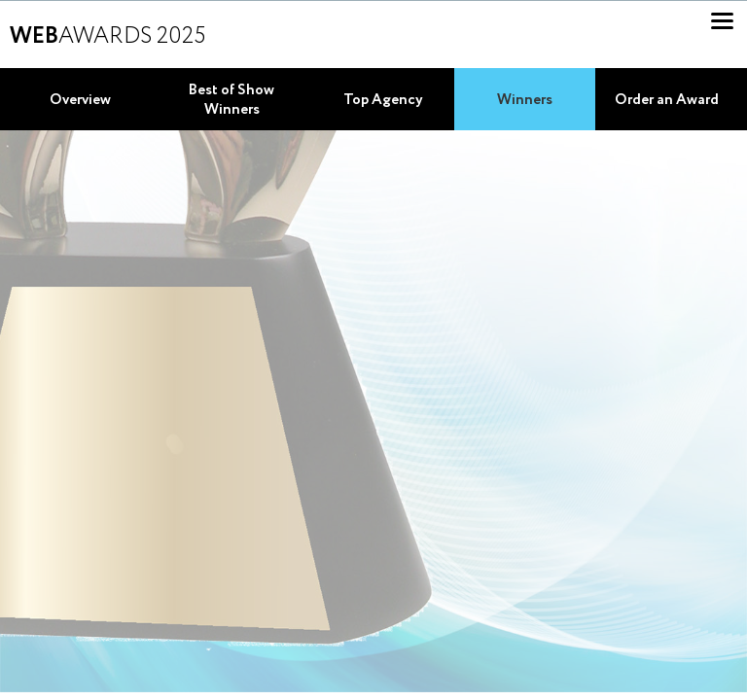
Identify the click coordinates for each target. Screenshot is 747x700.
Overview (80, 100)
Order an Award (667, 100)
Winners (525, 100)
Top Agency (383, 100)
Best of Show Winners (231, 100)
